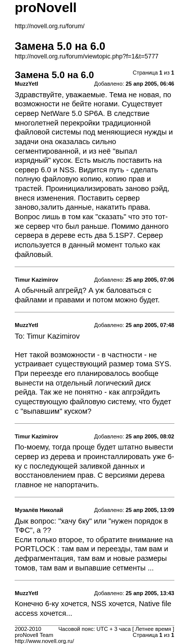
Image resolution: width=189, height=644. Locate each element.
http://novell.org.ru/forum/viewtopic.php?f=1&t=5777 (86, 56)
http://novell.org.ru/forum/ (49, 26)
